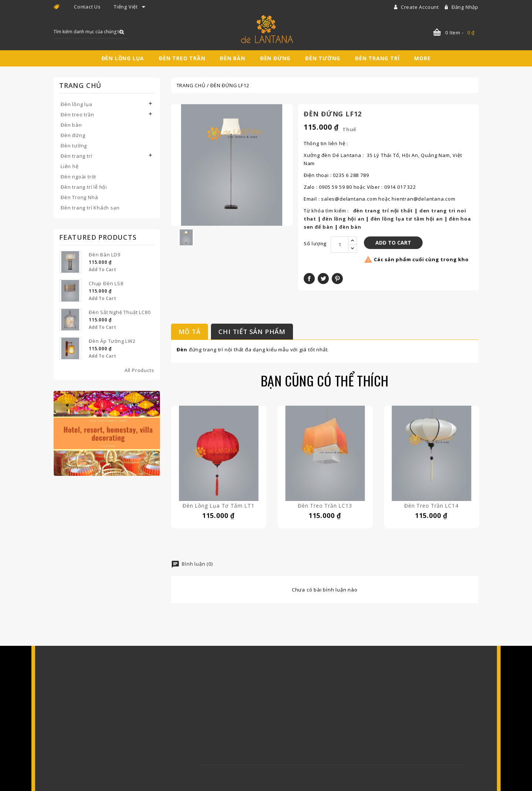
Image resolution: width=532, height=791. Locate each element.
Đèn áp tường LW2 (112, 341)
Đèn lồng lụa (123, 58)
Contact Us (87, 7)
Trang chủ (80, 85)
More (422, 58)
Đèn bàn (233, 58)
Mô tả (190, 332)
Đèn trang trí (377, 58)
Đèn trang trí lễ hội (84, 187)
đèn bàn (350, 227)
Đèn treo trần (182, 58)
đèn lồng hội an (343, 219)
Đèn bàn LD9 (105, 255)
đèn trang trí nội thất (383, 211)
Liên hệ (70, 166)
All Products (139, 370)
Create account (421, 7)
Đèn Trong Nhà (79, 197)
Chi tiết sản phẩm (252, 332)
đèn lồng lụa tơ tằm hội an (407, 219)
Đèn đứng (275, 58)
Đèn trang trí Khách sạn (90, 208)
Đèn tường (323, 58)
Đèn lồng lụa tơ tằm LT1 (218, 506)
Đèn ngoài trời (78, 177)
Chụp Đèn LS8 (106, 283)
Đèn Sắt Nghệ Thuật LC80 (120, 312)
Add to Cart (102, 270)
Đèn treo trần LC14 (431, 506)
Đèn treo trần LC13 (325, 506)
